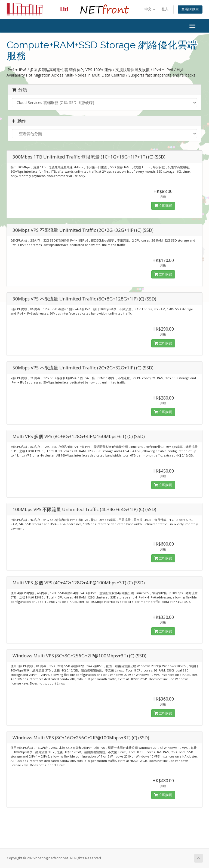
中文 (150, 9)
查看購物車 (190, 9)
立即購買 (163, 206)
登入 (165, 9)
